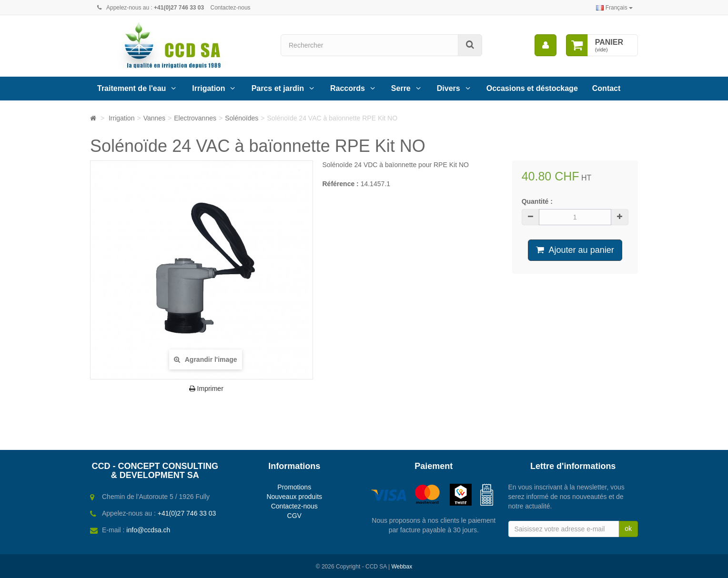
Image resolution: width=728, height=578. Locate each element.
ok (628, 528)
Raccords (348, 88)
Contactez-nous (231, 8)
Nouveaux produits (294, 497)
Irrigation (208, 88)
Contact (607, 88)
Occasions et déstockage (532, 88)
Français (614, 8)
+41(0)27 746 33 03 (187, 513)
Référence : (341, 184)
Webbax (402, 567)
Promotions (294, 487)
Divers (449, 88)
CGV (294, 516)
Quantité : (537, 201)
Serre (401, 88)
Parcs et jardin (278, 88)
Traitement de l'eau (131, 88)
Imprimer (206, 389)
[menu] (546, 45)
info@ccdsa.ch (148, 530)
